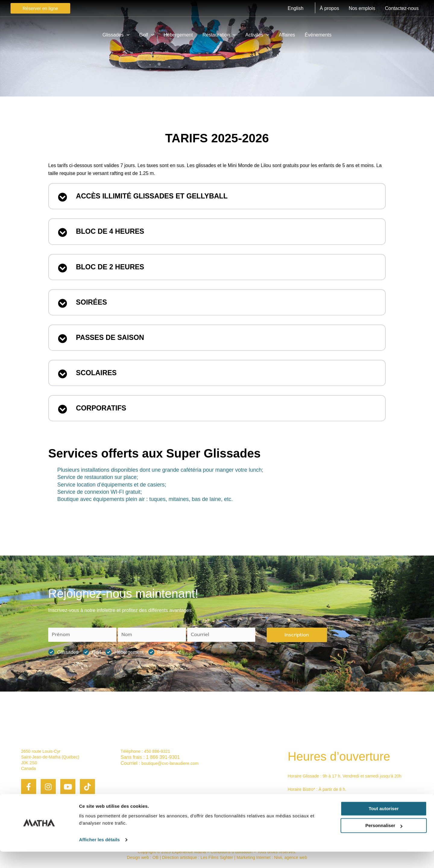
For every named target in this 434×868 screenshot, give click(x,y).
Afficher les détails (99, 856)
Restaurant (165, 652)
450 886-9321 (157, 751)
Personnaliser (384, 842)
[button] (217, 197)
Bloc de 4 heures (114, 233)
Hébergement (125, 652)
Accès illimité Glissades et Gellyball (161, 197)
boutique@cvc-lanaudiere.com (170, 764)
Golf (92, 652)
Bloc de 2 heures (114, 269)
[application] (127, 35)
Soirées (93, 305)
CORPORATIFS (104, 414)
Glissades (63, 652)
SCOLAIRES (99, 378)
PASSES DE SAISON (114, 341)
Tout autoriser (384, 825)
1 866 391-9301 (163, 757)
